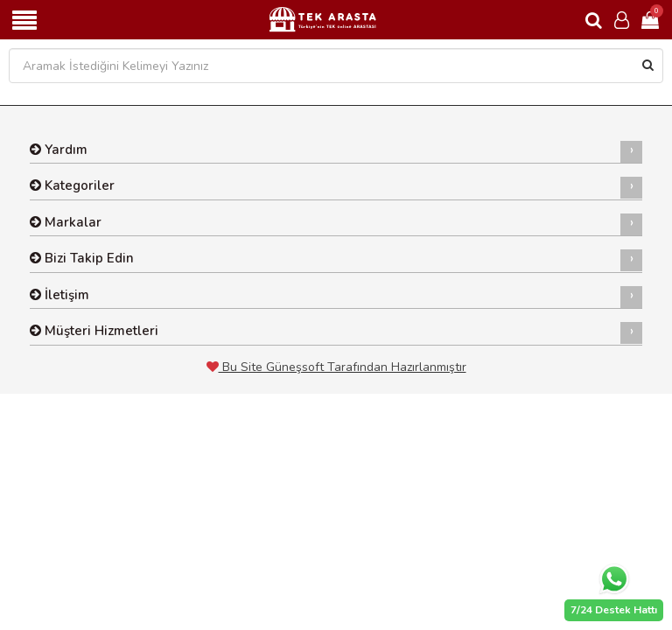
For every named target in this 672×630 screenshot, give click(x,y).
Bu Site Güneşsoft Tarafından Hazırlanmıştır (336, 367)
